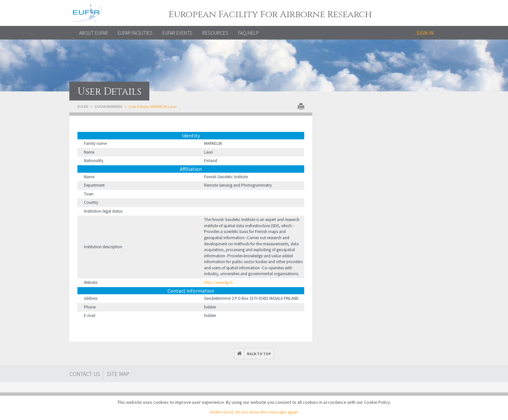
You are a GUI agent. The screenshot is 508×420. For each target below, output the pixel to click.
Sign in (425, 33)
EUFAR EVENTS (177, 33)
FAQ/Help (248, 33)
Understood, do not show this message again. (254, 412)
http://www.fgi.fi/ (219, 282)
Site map (118, 374)
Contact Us (85, 374)
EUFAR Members (109, 106)
